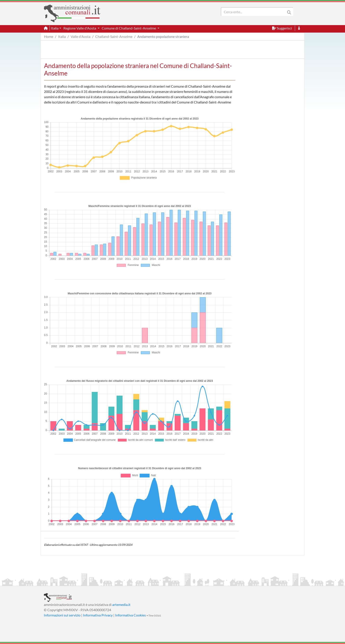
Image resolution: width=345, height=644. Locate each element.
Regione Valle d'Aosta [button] (80, 28)
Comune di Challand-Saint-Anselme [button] (129, 28)
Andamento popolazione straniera (163, 36)
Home (49, 36)
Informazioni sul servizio (62, 615)
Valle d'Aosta (81, 36)
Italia (62, 36)
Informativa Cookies (130, 615)
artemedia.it (121, 604)
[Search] (254, 12)
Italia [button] (55, 28)
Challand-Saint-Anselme (114, 36)
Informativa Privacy (98, 615)
